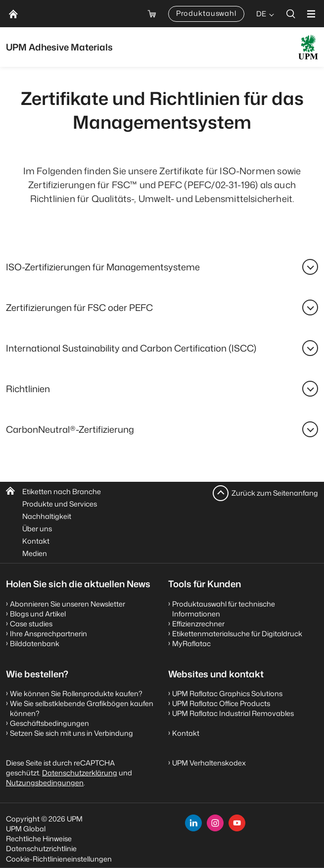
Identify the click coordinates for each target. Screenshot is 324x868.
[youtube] (237, 823)
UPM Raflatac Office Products (221, 703)
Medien (35, 553)
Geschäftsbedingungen (49, 723)
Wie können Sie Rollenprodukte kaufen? (76, 693)
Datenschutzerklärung (80, 773)
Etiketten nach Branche (62, 491)
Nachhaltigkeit (47, 516)
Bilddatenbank (35, 643)
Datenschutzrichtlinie (41, 848)
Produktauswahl (206, 13)
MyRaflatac (191, 643)
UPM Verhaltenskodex (209, 763)
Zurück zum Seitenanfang (275, 493)
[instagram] (215, 823)
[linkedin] (193, 823)
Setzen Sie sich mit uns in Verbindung (71, 733)
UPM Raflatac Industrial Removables (233, 713)
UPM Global (26, 829)
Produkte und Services (60, 504)
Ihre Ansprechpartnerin (48, 634)
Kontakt (36, 541)
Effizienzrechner (198, 624)
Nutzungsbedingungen (45, 783)
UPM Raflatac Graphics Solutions (227, 693)
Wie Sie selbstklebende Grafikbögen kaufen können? (82, 708)
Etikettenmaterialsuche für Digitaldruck (237, 634)
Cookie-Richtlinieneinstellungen (59, 859)
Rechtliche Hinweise (39, 839)
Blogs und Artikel (38, 614)
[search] (291, 14)
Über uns (37, 529)
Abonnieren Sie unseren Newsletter (68, 604)
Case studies (31, 624)
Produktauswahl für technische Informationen (224, 609)
